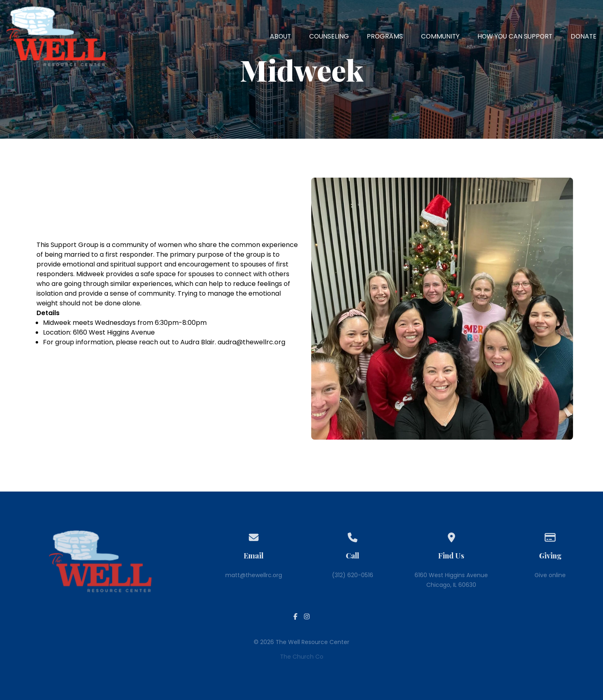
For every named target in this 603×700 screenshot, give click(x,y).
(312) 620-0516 (353, 575)
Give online (550, 575)
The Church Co (302, 657)
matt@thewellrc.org (254, 575)
